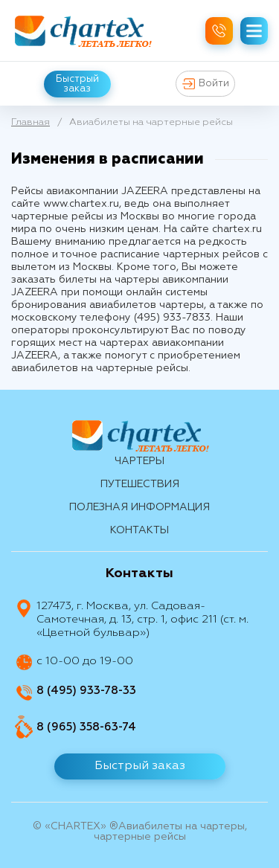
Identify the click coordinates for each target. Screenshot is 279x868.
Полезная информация (139, 507)
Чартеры (139, 461)
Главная (31, 122)
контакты (139, 530)
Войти (206, 84)
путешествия (140, 484)
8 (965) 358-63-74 (86, 727)
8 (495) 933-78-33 (86, 691)
